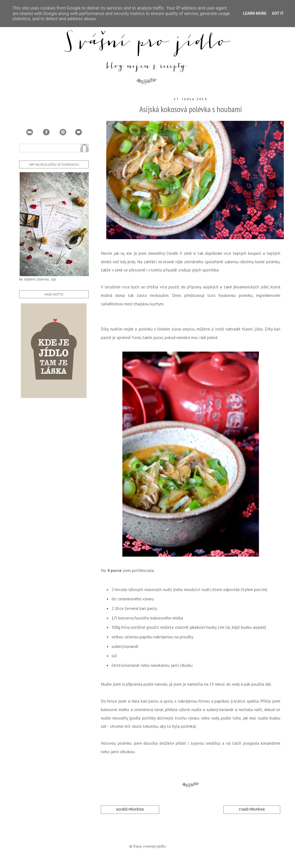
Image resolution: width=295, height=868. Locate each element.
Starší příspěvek (252, 809)
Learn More (255, 13)
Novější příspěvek (130, 809)
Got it (278, 13)
